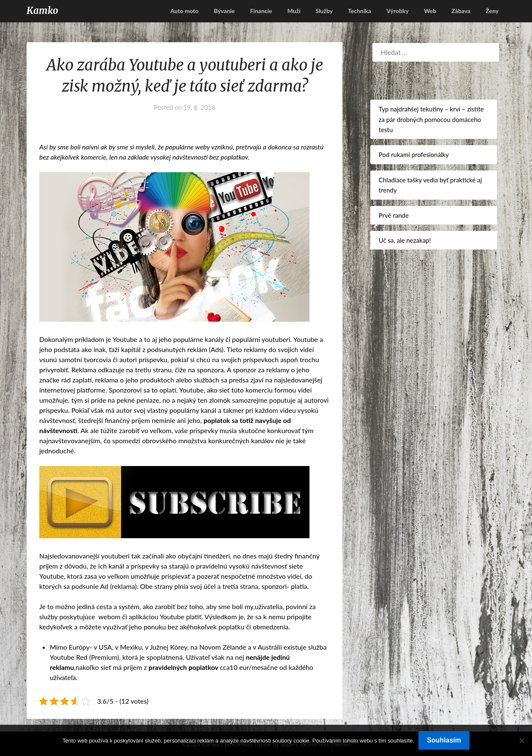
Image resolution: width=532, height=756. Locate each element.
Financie (261, 11)
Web (430, 11)
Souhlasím (444, 740)
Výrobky (398, 11)
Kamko (42, 11)
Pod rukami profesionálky (414, 154)
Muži (294, 11)
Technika (360, 11)
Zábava (461, 11)
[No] (521, 740)
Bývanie (224, 11)
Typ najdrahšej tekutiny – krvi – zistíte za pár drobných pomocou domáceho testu (431, 119)
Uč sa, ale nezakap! (405, 240)
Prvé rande (394, 215)
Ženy (492, 11)
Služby (324, 11)
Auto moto (184, 11)
